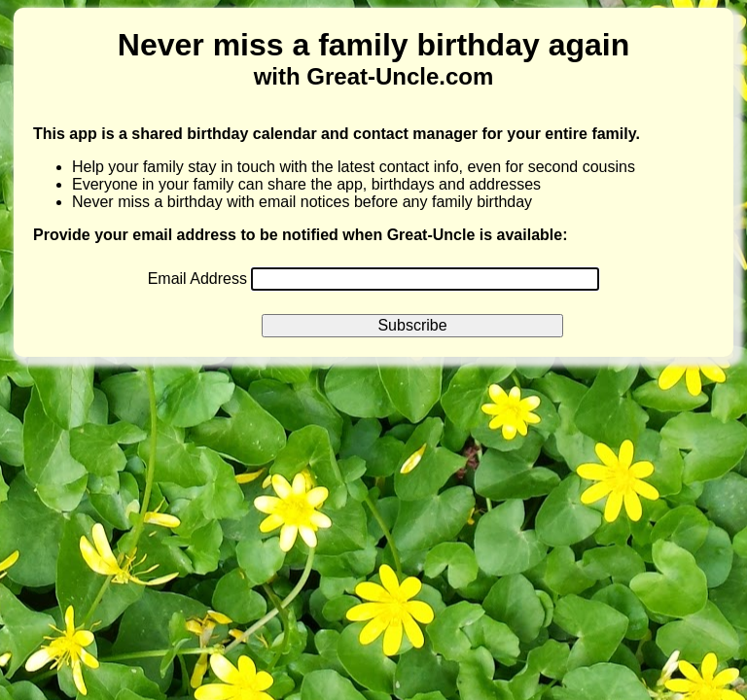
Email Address (200, 279)
